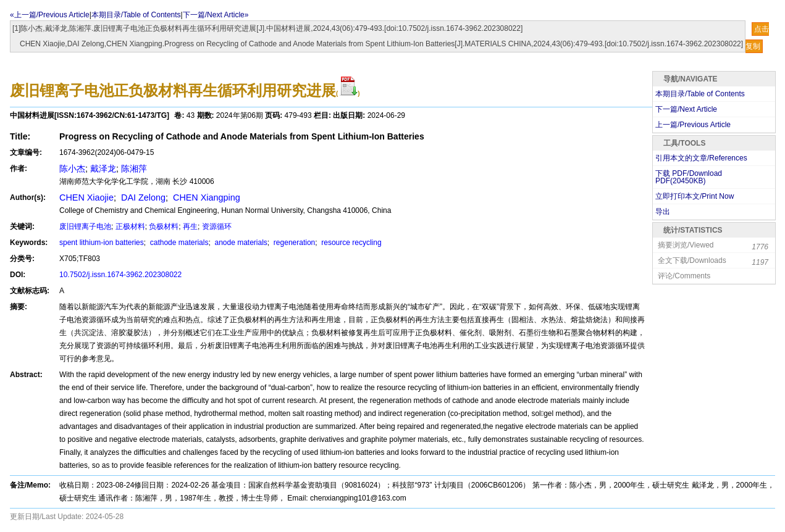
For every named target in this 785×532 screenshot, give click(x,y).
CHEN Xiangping (205, 197)
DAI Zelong (142, 197)
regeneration (294, 243)
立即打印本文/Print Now (695, 196)
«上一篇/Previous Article (50, 15)
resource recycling (351, 243)
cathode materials (178, 243)
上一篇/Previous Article (693, 125)
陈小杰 (72, 168)
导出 (663, 212)
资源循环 (217, 227)
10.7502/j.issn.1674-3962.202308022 (120, 275)
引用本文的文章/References (701, 158)
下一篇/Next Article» (216, 15)
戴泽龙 (103, 168)
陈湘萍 (134, 168)
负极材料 (164, 227)
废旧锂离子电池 (85, 227)
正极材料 (130, 227)
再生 (190, 227)
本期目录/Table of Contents (136, 15)
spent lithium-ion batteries (102, 243)
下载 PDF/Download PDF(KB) (689, 177)
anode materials (240, 243)
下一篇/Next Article (686, 109)
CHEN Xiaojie (86, 197)
